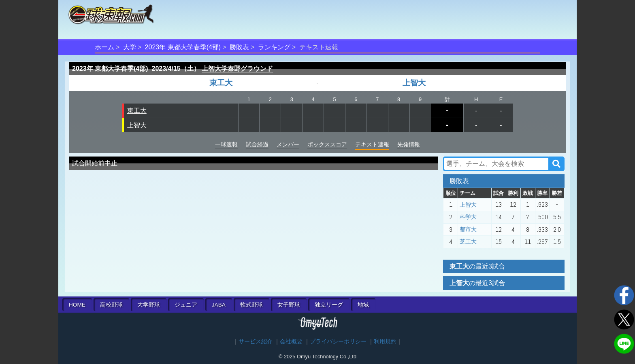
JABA (219, 305)
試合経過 (257, 144)
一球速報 (226, 144)
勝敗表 (239, 47)
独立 (329, 305)
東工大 (221, 83)
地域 (363, 305)
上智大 (414, 83)
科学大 (468, 217)
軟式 (251, 305)
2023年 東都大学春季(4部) (183, 47)
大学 (130, 47)
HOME (77, 305)
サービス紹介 (256, 342)
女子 (289, 305)
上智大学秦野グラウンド (237, 69)
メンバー (288, 144)
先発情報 (409, 144)
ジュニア (186, 305)
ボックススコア (327, 144)
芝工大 (468, 241)
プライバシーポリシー (338, 342)
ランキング (274, 47)
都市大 (468, 229)
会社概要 (291, 342)
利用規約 (385, 342)
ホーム (104, 47)
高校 (111, 305)
